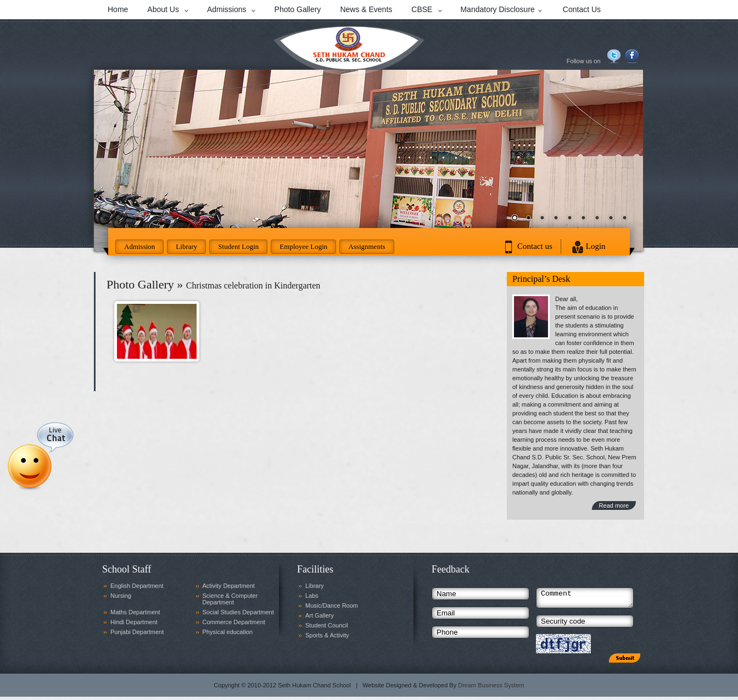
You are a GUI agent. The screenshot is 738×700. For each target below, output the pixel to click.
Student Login (238, 246)
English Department (137, 586)
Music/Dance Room (332, 605)
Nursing (121, 596)
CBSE (422, 9)
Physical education (228, 632)
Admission (139, 246)
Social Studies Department (238, 612)
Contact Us (582, 9)
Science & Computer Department (230, 599)
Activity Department (229, 586)
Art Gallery (320, 615)
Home (118, 9)
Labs (312, 596)
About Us (163, 9)
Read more (614, 505)
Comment (585, 599)
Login (596, 246)
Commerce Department (234, 622)
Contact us (535, 246)
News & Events (366, 9)
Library (186, 246)
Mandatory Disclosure (497, 9)
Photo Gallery (298, 9)
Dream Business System (491, 688)
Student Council (327, 625)
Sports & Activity (327, 635)
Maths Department (135, 612)
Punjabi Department (137, 632)
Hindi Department (134, 622)
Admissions (227, 9)
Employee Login (303, 246)
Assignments (367, 246)
